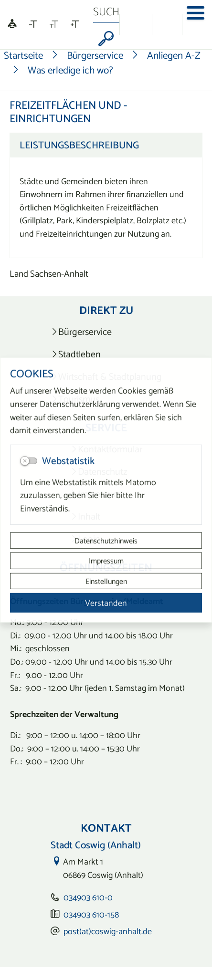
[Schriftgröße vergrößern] (75, 24)
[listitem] (106, 332)
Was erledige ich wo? (70, 70)
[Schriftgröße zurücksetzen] (54, 24)
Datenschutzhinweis (106, 541)
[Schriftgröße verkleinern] (33, 24)
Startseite (23, 55)
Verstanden (106, 603)
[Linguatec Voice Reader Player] (12, 25)
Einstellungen (106, 581)
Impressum (106, 561)
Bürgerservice (95, 55)
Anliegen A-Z (174, 55)
